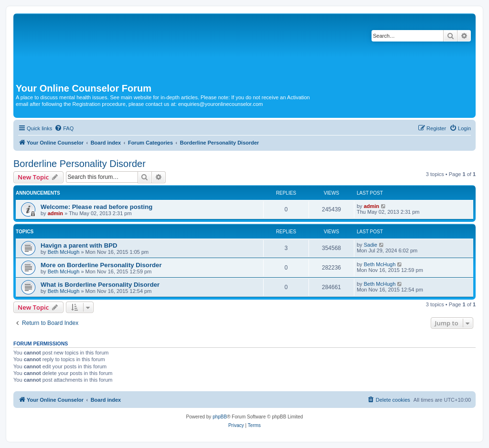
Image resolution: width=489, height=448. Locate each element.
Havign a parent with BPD (79, 245)
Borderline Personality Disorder (80, 164)
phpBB (220, 417)
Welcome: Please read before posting (96, 207)
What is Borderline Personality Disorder (100, 285)
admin (55, 213)
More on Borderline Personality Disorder (101, 265)
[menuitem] (64, 128)
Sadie (371, 245)
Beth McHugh (64, 252)
